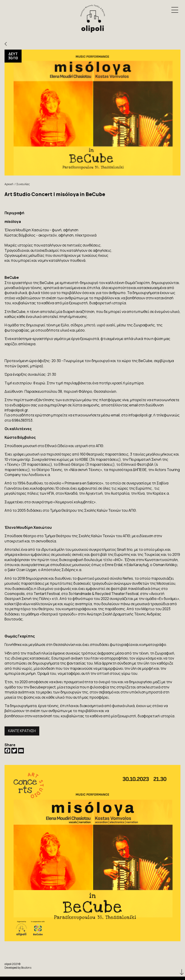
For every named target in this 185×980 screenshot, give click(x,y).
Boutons (26, 968)
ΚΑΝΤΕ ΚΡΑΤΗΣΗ (22, 731)
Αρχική (9, 184)
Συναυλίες (23, 184)
